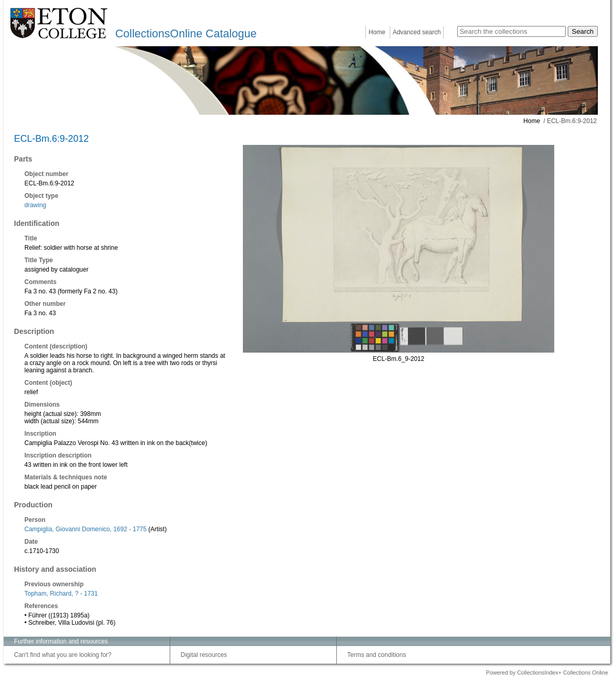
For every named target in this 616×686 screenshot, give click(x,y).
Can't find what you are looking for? (63, 655)
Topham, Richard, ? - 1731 (61, 594)
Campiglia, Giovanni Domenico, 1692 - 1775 (85, 529)
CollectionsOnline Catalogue (186, 33)
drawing (35, 205)
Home (377, 32)
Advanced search (417, 32)
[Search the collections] (511, 31)
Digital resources (204, 655)
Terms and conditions (377, 655)
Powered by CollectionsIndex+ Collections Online (547, 672)
